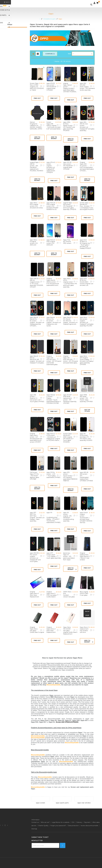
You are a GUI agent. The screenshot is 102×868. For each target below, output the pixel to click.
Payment (87, 822)
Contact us (35, 822)
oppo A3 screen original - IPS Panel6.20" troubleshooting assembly (69, 517)
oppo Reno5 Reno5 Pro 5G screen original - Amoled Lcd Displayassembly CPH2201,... (37, 322)
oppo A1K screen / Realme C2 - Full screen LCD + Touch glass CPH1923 (37, 398)
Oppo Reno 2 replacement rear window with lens (84, 630)
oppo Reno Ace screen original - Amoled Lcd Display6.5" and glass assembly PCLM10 (87, 322)
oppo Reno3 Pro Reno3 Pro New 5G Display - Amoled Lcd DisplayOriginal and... (70, 321)
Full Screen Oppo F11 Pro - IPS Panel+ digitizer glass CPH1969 (34, 476)
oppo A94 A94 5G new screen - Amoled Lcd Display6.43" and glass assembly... (87, 126)
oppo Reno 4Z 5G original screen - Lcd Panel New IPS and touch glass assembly (70, 283)
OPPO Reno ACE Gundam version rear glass (69, 594)
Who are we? (45, 822)
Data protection (73, 824)
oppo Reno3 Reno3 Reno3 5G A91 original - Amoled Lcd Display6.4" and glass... (37, 359)
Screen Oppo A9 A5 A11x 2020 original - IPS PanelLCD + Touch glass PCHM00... (69, 438)
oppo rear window (84, 803)
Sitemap (34, 826)
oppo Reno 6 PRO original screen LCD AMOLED (51, 242)
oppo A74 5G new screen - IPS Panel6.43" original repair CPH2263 (51, 87)
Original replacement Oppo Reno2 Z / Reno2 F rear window (85, 556)
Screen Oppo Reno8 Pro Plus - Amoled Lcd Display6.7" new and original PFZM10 (87, 206)
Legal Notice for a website (61, 822)
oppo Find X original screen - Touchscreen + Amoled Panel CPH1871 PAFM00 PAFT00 (86, 518)
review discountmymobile (89, 824)
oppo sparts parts (62, 803)
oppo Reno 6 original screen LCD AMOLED (34, 242)
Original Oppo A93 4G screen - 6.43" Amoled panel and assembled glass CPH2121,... (87, 167)
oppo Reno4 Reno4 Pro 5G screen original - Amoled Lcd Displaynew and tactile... (54, 322)
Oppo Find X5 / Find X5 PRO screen (67, 242)
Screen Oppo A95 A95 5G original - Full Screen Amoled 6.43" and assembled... (54, 126)
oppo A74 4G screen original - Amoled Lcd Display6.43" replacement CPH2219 (51, 167)
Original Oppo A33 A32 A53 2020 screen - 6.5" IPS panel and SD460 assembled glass (54, 360)
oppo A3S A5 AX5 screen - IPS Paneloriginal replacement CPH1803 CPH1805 (86, 477)
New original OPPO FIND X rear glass (84, 593)
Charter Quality (43, 824)
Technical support (37, 837)
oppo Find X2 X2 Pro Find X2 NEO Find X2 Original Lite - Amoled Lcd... (87, 282)
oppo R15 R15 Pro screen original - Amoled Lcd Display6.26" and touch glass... (35, 557)
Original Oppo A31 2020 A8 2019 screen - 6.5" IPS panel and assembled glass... (71, 359)
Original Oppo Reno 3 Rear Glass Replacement (34, 594)
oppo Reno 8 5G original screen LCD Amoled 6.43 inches (36, 205)
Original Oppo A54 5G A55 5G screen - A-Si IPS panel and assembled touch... (53, 282)
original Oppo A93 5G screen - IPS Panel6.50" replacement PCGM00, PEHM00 (37, 167)
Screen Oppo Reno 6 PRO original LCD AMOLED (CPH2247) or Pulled (37, 87)
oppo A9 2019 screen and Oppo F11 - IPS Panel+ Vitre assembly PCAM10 (86, 437)
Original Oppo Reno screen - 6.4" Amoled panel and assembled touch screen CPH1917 (36, 438)
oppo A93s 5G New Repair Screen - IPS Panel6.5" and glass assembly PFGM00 (69, 126)
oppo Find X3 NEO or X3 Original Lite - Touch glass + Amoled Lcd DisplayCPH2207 (85, 244)
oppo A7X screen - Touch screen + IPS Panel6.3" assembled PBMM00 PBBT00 (70, 477)
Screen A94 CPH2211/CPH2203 (67, 722)
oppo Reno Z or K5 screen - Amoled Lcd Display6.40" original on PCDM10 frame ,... (53, 437)
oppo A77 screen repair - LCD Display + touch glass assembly (54, 556)
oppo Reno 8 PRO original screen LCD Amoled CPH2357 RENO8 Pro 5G (52, 206)
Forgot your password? (58, 824)
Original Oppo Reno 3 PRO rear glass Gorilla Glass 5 (51, 594)
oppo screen (40, 803)
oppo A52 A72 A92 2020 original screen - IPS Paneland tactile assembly (87, 87)
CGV (73, 822)
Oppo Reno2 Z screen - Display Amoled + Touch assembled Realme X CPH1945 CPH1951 (54, 399)
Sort (69, 54)
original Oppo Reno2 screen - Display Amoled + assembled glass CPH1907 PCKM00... (70, 88)
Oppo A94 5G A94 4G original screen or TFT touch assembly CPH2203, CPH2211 (37, 283)
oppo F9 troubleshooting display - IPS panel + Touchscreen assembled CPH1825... (54, 518)
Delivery (79, 822)
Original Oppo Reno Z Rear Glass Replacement (51, 630)
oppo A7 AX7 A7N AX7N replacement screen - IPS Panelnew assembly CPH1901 (70, 399)
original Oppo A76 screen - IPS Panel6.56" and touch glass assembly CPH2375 (70, 206)
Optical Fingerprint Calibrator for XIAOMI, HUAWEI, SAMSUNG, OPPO (36, 126)
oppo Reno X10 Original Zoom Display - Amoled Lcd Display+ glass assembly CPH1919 (87, 360)
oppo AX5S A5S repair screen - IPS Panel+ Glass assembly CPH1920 (86, 398)
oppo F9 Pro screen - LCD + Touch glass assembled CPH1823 (53, 475)
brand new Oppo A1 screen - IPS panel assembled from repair (69, 556)
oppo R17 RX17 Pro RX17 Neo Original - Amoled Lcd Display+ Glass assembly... (37, 517)
